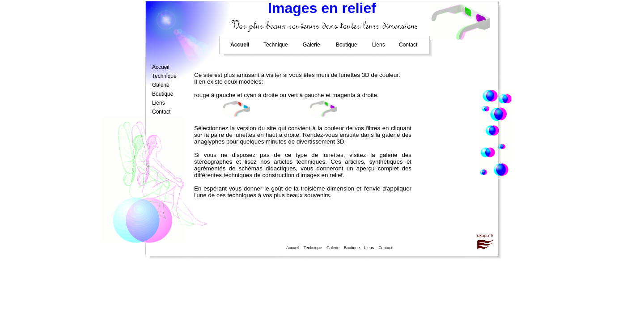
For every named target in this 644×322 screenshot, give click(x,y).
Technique (313, 248)
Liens (369, 248)
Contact (385, 248)
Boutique (352, 248)
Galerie (333, 248)
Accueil (293, 248)
